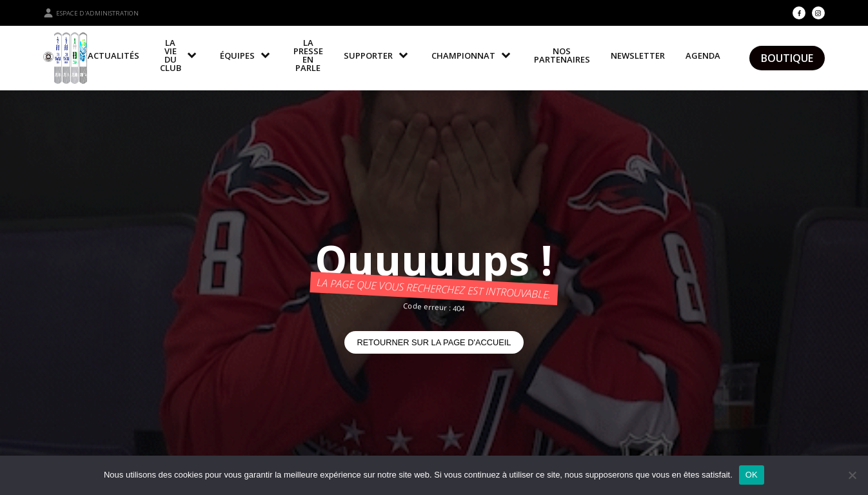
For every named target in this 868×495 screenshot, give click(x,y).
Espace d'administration (91, 13)
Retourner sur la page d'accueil (434, 342)
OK (752, 475)
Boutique (787, 58)
